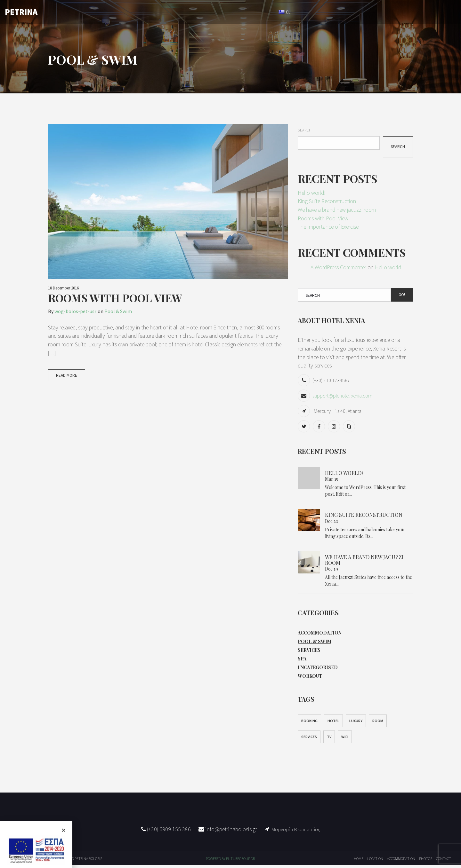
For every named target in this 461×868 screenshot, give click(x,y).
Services (309, 652)
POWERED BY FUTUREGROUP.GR (230, 862)
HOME (114, 12)
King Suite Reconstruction (328, 202)
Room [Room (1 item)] (378, 724)
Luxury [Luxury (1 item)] (356, 724)
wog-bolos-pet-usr (75, 311)
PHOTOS (227, 12)
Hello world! (312, 193)
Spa (302, 661)
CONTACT (259, 12)
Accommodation (320, 634)
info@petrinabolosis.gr (231, 832)
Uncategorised (318, 670)
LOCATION (194, 12)
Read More (67, 376)
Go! (402, 295)
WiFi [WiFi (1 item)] (345, 740)
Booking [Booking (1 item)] (309, 724)
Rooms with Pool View (115, 298)
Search (305, 130)
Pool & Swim (118, 311)
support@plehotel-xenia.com (342, 397)
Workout (310, 679)
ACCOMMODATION (152, 12)
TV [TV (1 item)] (329, 740)
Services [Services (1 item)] (309, 740)
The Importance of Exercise (328, 228)
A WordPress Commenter (339, 268)
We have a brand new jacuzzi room (337, 210)
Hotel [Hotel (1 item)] (333, 724)
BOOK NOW (314, 12)
